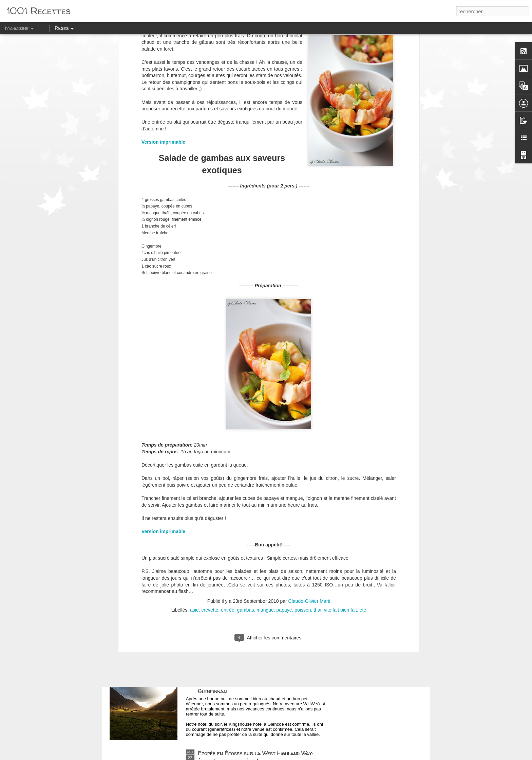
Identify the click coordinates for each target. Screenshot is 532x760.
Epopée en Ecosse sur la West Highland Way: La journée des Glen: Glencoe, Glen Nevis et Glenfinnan (259, 684)
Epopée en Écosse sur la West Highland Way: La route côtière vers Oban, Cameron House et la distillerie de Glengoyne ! (259, 607)
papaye (284, 484)
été (363, 484)
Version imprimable (163, 406)
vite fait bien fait (340, 484)
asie (194, 484)
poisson (303, 484)
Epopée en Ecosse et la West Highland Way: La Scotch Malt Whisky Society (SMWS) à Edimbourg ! (262, 529)
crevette (210, 484)
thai (317, 484)
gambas (246, 484)
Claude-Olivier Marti (309, 475)
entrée (228, 484)
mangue (265, 484)
